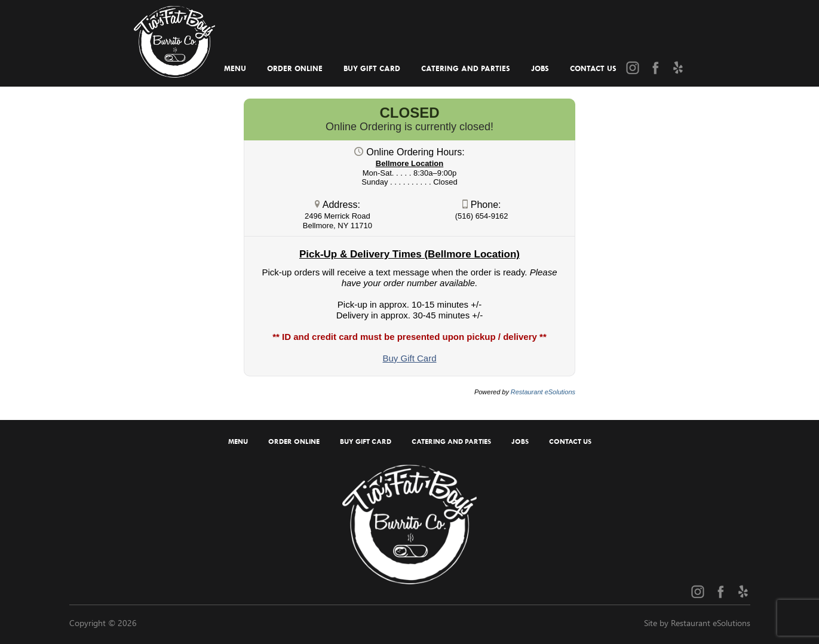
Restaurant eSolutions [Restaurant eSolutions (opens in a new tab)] (543, 392)
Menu (235, 68)
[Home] (174, 37)
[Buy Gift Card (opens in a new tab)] (409, 358)
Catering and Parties (466, 68)
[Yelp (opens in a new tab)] (678, 68)
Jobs (540, 68)
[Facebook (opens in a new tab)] (655, 68)
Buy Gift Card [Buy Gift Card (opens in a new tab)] (372, 68)
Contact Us (593, 68)
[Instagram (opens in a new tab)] (633, 68)
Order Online (295, 68)
